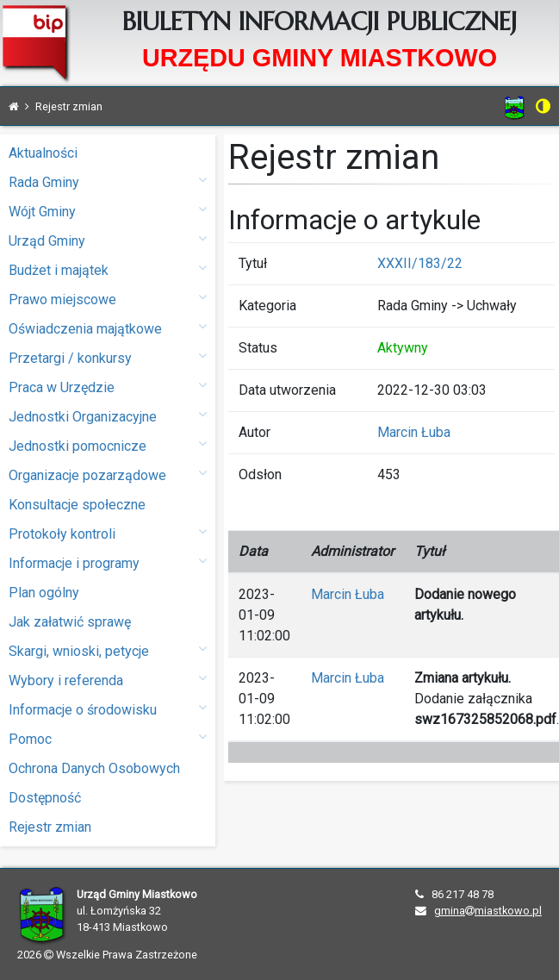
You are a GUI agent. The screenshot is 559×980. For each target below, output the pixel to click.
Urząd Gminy (108, 240)
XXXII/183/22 (420, 263)
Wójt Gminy (108, 211)
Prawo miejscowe (108, 299)
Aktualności (43, 153)
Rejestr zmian (50, 827)
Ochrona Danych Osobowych (94, 768)
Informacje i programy (108, 562)
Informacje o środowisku (108, 709)
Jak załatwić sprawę (70, 622)
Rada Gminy (108, 181)
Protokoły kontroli (108, 533)
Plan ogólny (44, 593)
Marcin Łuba (414, 432)
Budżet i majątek (108, 269)
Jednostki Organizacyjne (108, 416)
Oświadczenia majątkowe (108, 328)
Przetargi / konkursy (108, 357)
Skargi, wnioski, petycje (108, 650)
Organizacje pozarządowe (108, 474)
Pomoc (108, 738)
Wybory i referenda (108, 680)
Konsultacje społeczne (77, 505)
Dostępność (45, 798)
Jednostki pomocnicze (108, 445)
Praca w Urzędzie (108, 387)
